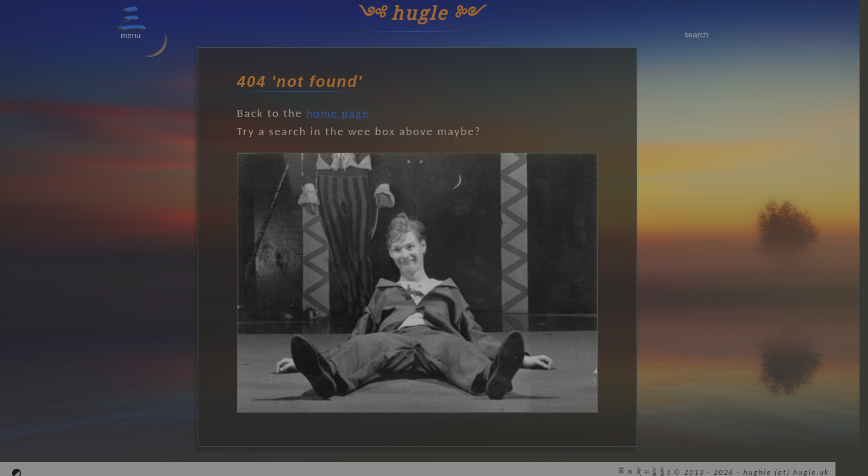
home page (338, 113)
